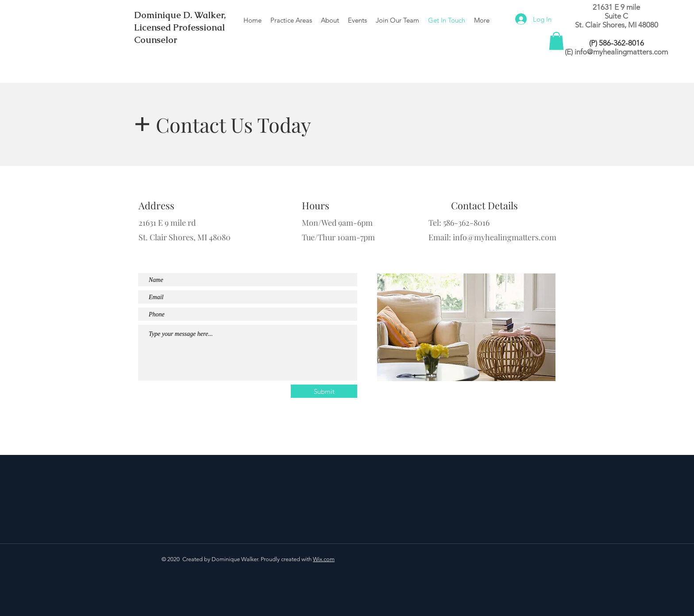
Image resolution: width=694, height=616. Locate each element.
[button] (556, 41)
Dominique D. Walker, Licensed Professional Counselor (180, 27)
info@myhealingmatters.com (621, 52)
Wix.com (324, 559)
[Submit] (324, 391)
